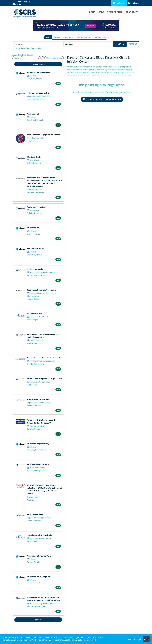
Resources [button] (132, 12)
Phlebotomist (33, 114)
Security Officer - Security (38, 464)
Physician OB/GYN (34, 313)
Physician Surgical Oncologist (40, 535)
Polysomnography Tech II (38, 93)
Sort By (17, 58)
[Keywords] (38, 44)
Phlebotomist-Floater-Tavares (40, 556)
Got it (146, 639)
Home (92, 12)
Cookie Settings (134, 639)
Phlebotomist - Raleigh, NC (39, 577)
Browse (57, 37)
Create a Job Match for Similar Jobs (102, 99)
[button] (133, 44)
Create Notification (54, 58)
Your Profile (115, 12)
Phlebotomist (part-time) (38, 444)
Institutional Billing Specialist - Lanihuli (44, 135)
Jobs (101, 12)
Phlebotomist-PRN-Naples (38, 72)
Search (48, 37)
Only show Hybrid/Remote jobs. (29, 48)
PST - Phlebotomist (35, 248)
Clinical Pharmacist (35, 269)
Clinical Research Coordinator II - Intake (44, 358)
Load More (38, 620)
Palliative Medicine (35, 514)
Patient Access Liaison (36, 207)
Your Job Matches (84, 37)
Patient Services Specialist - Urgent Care (44, 378)
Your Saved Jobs (100, 37)
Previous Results (38, 64)
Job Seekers (119, 3)
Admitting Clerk (34, 157)
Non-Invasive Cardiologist (38, 399)
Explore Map (68, 37)
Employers (134, 3)
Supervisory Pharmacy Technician (41, 290)
